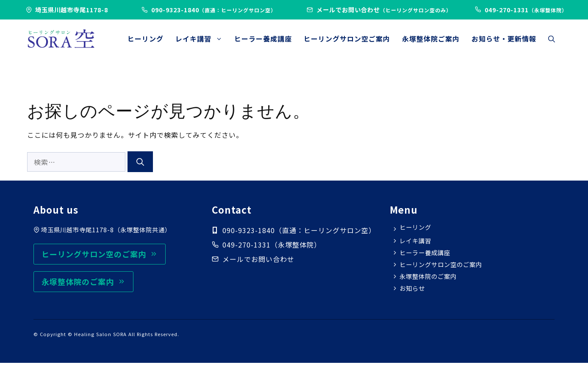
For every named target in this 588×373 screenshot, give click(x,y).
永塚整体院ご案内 (431, 39)
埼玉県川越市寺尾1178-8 (72, 10)
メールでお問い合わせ (384, 10)
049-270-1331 (247, 245)
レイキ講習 (202, 39)
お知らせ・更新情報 (504, 39)
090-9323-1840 (214, 10)
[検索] (140, 162)
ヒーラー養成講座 (263, 39)
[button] (552, 39)
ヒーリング (146, 39)
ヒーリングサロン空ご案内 (347, 39)
